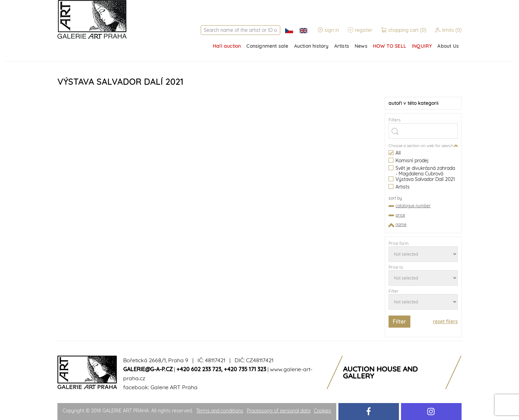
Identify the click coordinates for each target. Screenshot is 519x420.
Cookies (322, 411)
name (401, 224)
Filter (394, 291)
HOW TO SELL (390, 46)
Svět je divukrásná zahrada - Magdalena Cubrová (422, 171)
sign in (328, 30)
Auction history (311, 46)
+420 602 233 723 (199, 369)
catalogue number (413, 206)
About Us (448, 46)
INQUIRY (422, 46)
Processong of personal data (279, 411)
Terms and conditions (220, 411)
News (361, 46)
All (395, 153)
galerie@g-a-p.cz (148, 369)
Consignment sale (267, 46)
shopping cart (404, 30)
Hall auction (227, 46)
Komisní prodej (408, 161)
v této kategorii (413, 103)
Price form (399, 243)
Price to (396, 267)
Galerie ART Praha (174, 387)
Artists (342, 46)
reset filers (445, 321)
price (400, 215)
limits (448, 30)
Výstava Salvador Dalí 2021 (422, 179)
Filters (395, 120)
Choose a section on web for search (421, 145)
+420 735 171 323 (245, 369)
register (360, 30)
